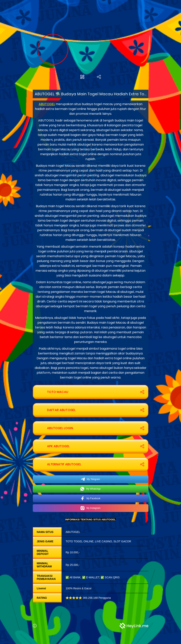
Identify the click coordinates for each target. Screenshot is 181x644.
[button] (36, 626)
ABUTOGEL (47, 104)
